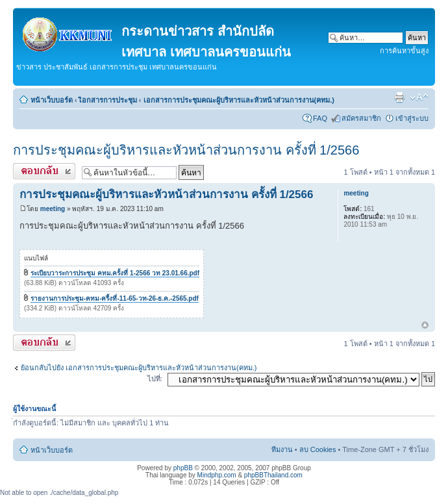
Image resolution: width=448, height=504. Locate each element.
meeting (53, 209)
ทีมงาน (282, 449)
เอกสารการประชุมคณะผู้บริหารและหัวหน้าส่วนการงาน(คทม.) (239, 100)
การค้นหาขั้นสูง (404, 51)
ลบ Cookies (318, 449)
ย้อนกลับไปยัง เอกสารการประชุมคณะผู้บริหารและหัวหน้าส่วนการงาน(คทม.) (139, 368)
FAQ (320, 118)
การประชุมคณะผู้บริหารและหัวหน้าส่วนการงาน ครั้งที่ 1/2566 (186, 150)
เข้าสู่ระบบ (412, 118)
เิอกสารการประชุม (108, 100)
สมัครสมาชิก (361, 118)
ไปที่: (155, 379)
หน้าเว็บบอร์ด (52, 100)
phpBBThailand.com (273, 475)
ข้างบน (425, 326)
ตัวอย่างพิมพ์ (399, 97)
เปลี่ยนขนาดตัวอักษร (419, 97)
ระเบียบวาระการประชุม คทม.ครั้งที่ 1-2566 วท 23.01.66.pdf (115, 273)
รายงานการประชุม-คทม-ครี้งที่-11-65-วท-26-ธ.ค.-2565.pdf (115, 298)
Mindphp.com (217, 475)
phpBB (183, 468)
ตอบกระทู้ (44, 171)
